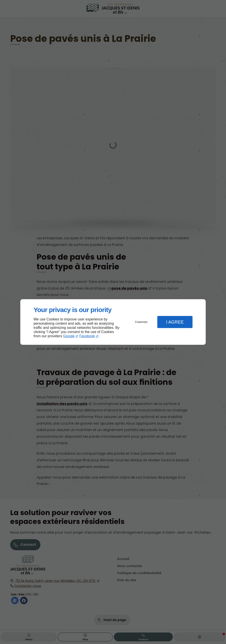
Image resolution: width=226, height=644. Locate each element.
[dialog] (113, 322)
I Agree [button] (175, 322)
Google (69, 336)
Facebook (87, 336)
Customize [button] (141, 322)
